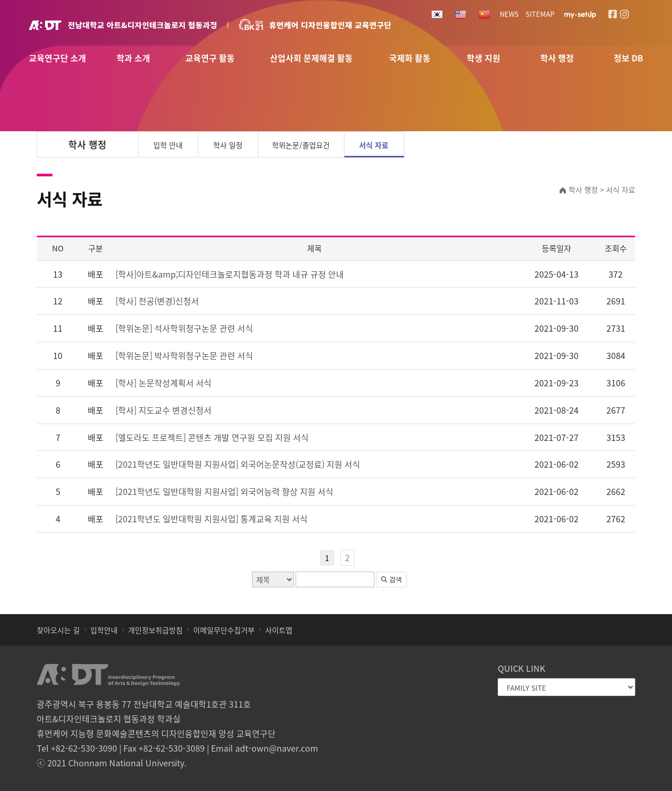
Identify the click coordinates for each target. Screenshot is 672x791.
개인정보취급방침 (155, 630)
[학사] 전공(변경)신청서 (157, 301)
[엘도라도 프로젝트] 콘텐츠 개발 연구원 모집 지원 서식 (212, 437)
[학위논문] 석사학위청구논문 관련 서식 (184, 328)
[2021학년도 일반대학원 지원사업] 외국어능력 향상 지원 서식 (224, 491)
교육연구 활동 (210, 58)
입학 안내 (168, 145)
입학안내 (104, 630)
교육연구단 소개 (57, 58)
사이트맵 (279, 630)
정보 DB (628, 58)
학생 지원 (484, 58)
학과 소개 (133, 58)
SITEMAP (540, 14)
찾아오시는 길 (58, 630)
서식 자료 (374, 145)
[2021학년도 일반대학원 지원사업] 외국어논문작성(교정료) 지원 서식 (238, 464)
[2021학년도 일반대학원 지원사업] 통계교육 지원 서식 (212, 519)
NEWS (509, 14)
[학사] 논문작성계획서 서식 (164, 383)
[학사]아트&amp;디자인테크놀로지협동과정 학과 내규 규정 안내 (230, 274)
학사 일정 (228, 145)
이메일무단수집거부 (224, 630)
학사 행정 (557, 58)
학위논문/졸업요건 (301, 145)
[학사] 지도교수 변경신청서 (164, 410)
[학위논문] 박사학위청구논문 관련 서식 (184, 355)
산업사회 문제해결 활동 (311, 58)
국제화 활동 (410, 58)
